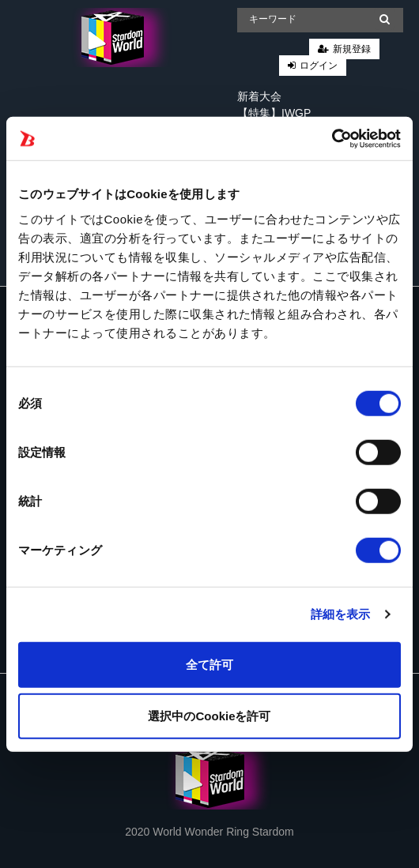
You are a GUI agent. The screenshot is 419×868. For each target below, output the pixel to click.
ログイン (319, 66)
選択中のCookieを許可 (209, 716)
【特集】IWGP (274, 113)
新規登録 (352, 49)
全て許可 (209, 664)
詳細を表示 (341, 614)
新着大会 (259, 96)
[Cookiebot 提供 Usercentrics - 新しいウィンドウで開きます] (332, 138)
